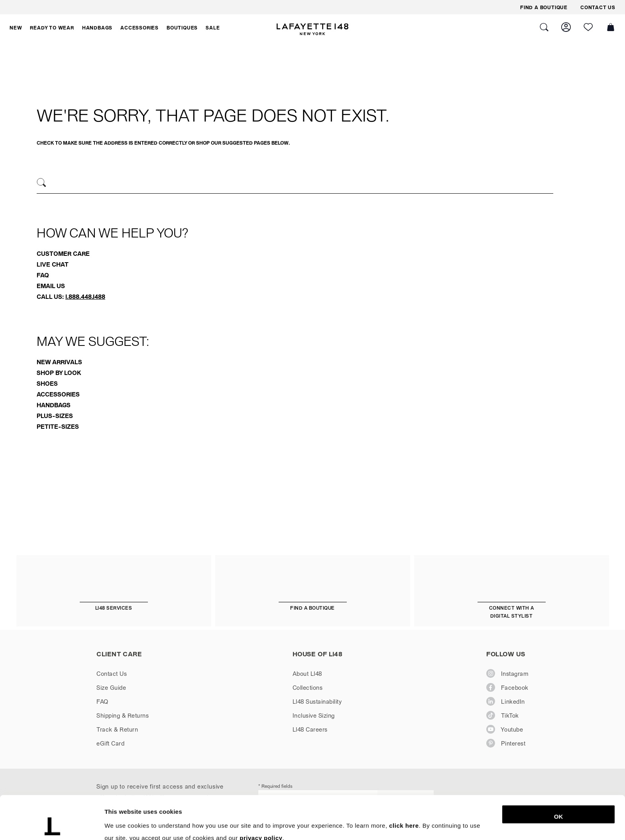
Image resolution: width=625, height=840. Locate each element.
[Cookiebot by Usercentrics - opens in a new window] (52, 824)
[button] (16, 27)
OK (559, 776)
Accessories (58, 394)
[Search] (42, 183)
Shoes (47, 383)
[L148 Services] (114, 592)
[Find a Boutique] (313, 592)
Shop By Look (59, 373)
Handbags (54, 405)
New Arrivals (59, 362)
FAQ (43, 275)
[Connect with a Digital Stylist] (512, 596)
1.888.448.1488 (85, 296)
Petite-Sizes (58, 426)
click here (404, 785)
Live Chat (53, 264)
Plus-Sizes (55, 416)
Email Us (51, 286)
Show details (418, 824)
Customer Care (63, 253)
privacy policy (261, 797)
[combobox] (295, 184)
